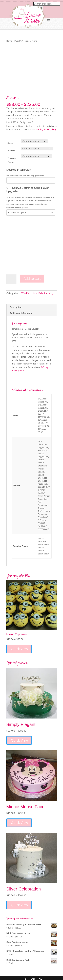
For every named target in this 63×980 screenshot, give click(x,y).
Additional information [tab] (22, 296)
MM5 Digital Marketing (39, 976)
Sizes (10, 126)
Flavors (11, 134)
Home (9, 41)
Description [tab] (16, 290)
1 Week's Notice (21, 41)
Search (38, 8)
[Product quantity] (11, 262)
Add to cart (32, 262)
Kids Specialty (46, 276)
